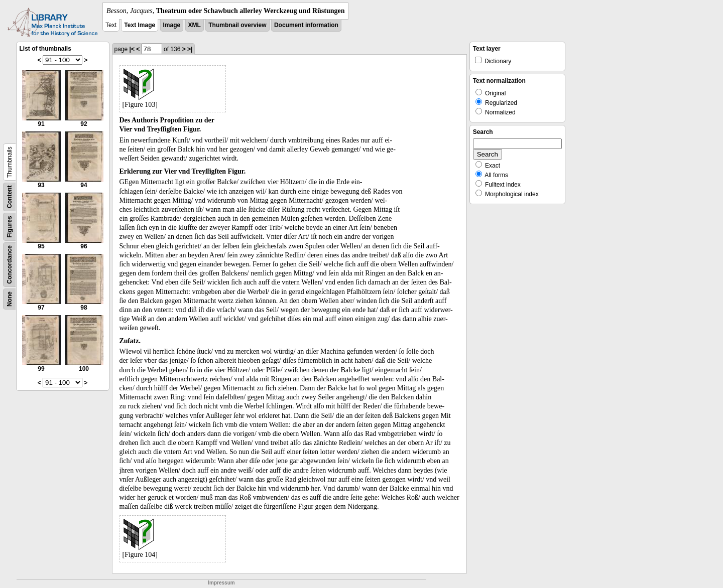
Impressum (221, 583)
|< (132, 49)
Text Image (140, 25)
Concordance (10, 265)
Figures (10, 227)
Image (172, 25)
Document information (306, 25)
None (10, 299)
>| (190, 49)
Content (10, 197)
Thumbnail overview (237, 25)
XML (195, 25)
